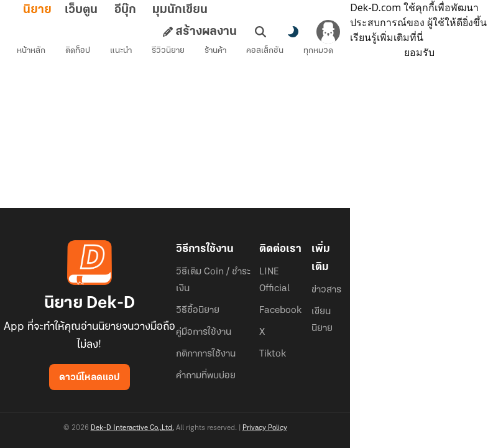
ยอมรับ (422, 52)
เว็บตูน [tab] (101, 10)
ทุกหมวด (321, 53)
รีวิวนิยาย (171, 53)
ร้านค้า (219, 53)
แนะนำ (124, 53)
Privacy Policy (268, 428)
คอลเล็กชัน (268, 53)
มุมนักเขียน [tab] (200, 10)
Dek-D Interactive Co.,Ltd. (136, 428)
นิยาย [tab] (57, 10)
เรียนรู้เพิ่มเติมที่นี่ (409, 37)
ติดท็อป (81, 53)
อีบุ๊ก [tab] (145, 10)
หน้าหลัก (34, 53)
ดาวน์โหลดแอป (91, 378)
